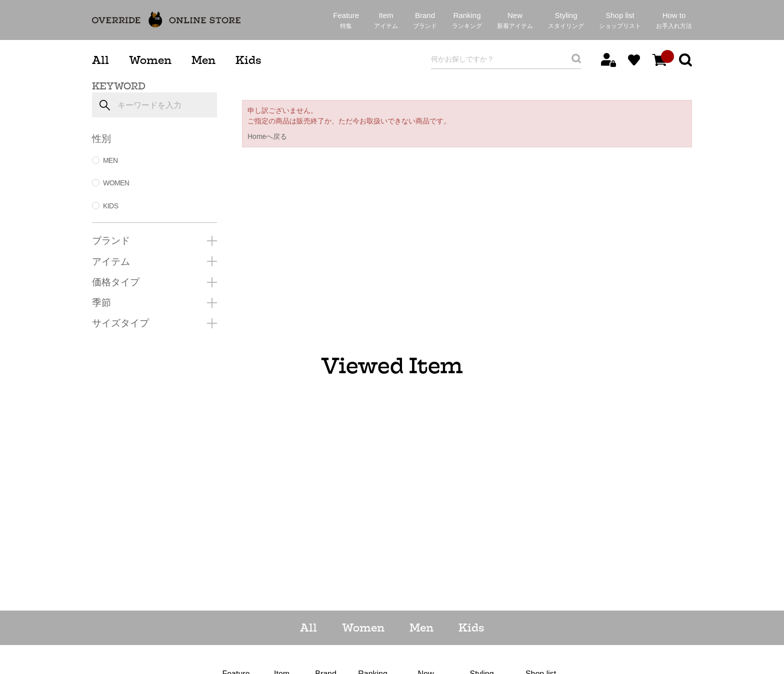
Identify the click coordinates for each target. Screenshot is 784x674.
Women (150, 60)
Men (203, 60)
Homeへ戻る (267, 136)
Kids (248, 60)
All (100, 60)
